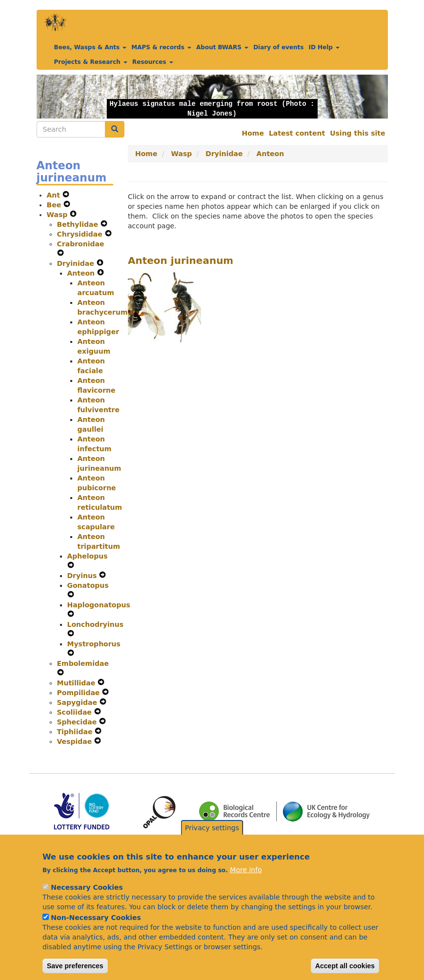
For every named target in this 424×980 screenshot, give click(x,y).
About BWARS (222, 47)
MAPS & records (161, 47)
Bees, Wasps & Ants (91, 47)
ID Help (324, 47)
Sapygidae (78, 702)
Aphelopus (88, 556)
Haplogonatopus (99, 605)
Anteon (82, 273)
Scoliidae (76, 712)
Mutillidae (78, 683)
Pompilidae (80, 693)
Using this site (357, 133)
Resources (153, 62)
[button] (63, 97)
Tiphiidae (76, 732)
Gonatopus (88, 585)
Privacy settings (212, 839)
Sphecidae (78, 722)
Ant (55, 195)
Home (253, 133)
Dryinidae (77, 263)
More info (246, 881)
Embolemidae (83, 663)
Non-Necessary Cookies (96, 929)
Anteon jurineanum (181, 260)
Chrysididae (81, 234)
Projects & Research (91, 62)
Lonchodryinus (96, 624)
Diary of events (278, 47)
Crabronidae (81, 244)
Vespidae (76, 741)
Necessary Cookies (87, 899)
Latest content (297, 133)
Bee (55, 205)
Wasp (59, 215)
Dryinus (83, 576)
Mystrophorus (94, 644)
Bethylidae (79, 224)
